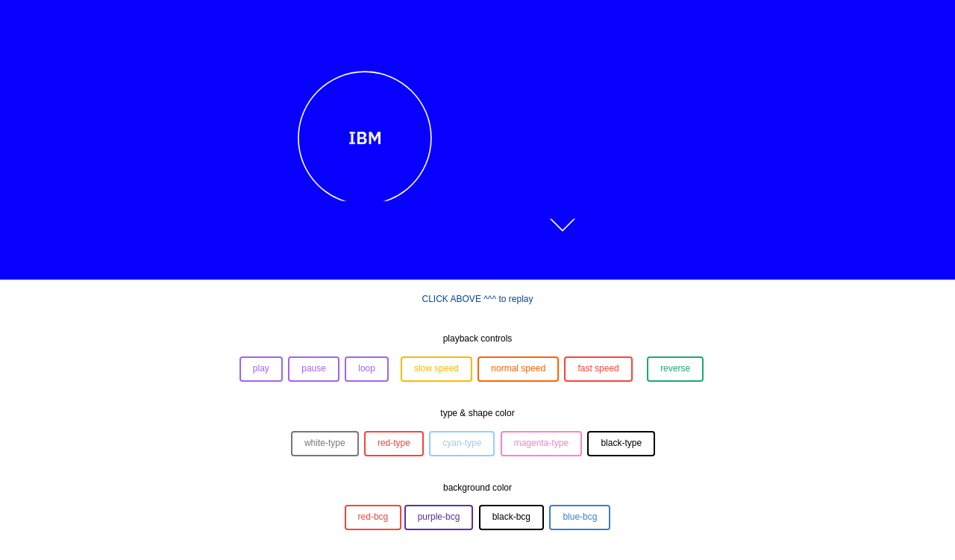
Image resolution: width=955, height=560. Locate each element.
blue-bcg (580, 517)
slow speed (436, 368)
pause (314, 368)
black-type (621, 443)
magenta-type (541, 443)
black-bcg (511, 517)
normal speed (518, 368)
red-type (394, 443)
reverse (675, 368)
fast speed (598, 368)
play (261, 368)
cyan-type (462, 443)
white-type (325, 443)
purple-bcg (439, 517)
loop (367, 368)
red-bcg (373, 517)
